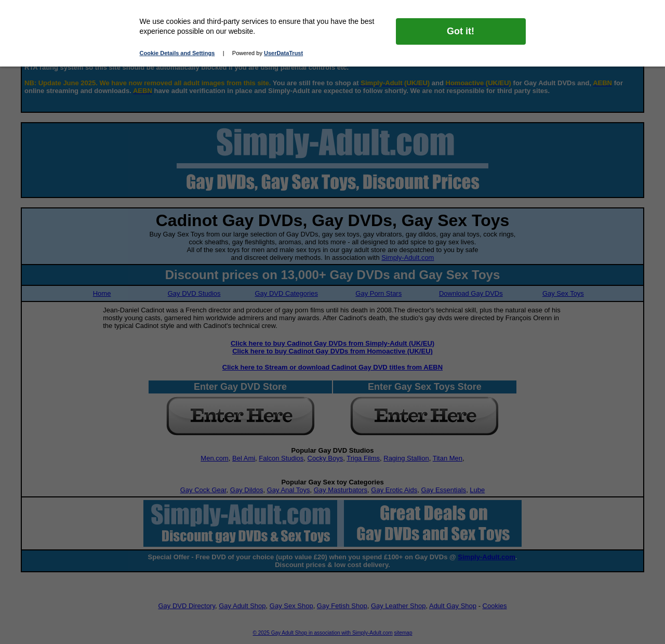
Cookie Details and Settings (177, 53)
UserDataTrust (283, 53)
